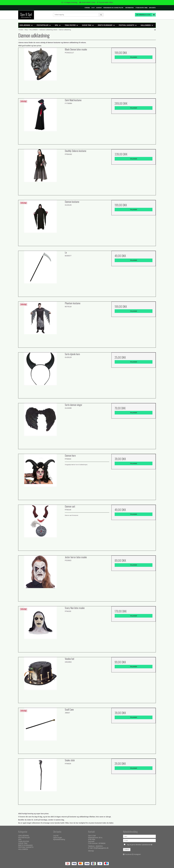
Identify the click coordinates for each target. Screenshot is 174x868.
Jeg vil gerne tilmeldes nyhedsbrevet (140, 844)
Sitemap (91, 851)
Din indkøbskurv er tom (146, 15)
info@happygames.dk (101, 848)
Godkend (127, 849)
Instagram (137, 854)
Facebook (128, 854)
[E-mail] (139, 840)
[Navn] (139, 836)
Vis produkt (134, 57)
